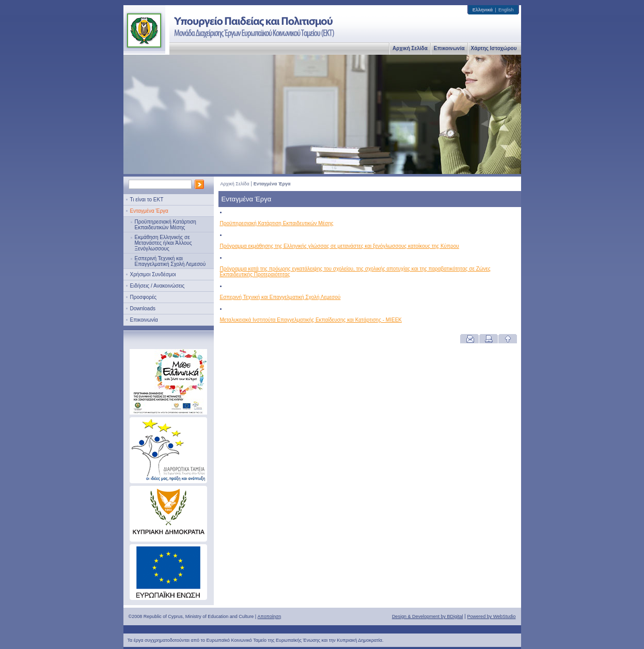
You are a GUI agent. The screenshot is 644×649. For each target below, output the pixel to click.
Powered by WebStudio (492, 616)
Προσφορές (144, 297)
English (506, 10)
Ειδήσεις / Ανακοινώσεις (158, 286)
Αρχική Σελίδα (410, 48)
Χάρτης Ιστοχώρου (494, 48)
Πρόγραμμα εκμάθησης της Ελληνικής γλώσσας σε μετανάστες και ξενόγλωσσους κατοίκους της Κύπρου (340, 246)
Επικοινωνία (449, 48)
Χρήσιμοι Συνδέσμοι (153, 274)
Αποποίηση (270, 616)
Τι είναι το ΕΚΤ (147, 200)
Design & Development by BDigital (428, 616)
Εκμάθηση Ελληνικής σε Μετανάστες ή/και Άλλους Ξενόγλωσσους (163, 243)
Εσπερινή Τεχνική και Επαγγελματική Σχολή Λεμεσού (170, 261)
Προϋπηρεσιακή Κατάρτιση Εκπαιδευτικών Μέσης (166, 225)
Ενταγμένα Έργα (149, 211)
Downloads (143, 308)
